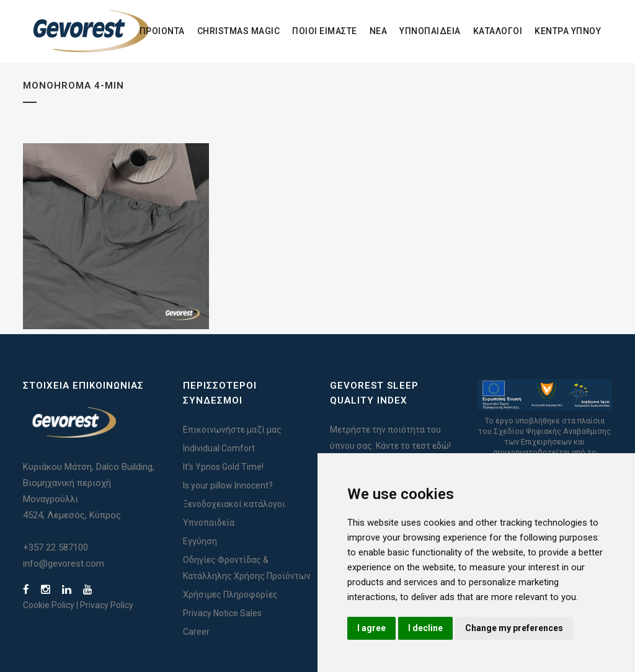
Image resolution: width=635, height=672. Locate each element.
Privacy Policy (107, 605)
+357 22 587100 (56, 547)
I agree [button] (371, 628)
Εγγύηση (200, 541)
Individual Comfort (219, 448)
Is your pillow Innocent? (228, 485)
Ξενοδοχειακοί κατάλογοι (234, 504)
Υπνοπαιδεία (209, 523)
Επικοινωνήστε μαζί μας (232, 430)
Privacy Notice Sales (222, 613)
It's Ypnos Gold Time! (223, 467)
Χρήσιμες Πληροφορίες (230, 595)
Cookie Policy (49, 605)
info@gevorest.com (64, 564)
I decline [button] (425, 628)
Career (196, 632)
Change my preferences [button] (514, 628)
